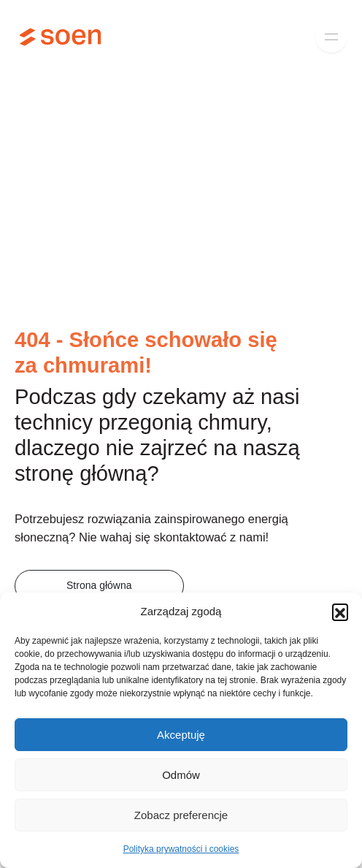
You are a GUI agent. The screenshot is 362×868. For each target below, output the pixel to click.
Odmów (181, 775)
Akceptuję (181, 735)
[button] (340, 612)
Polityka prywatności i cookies (181, 849)
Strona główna (99, 585)
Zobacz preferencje (181, 815)
